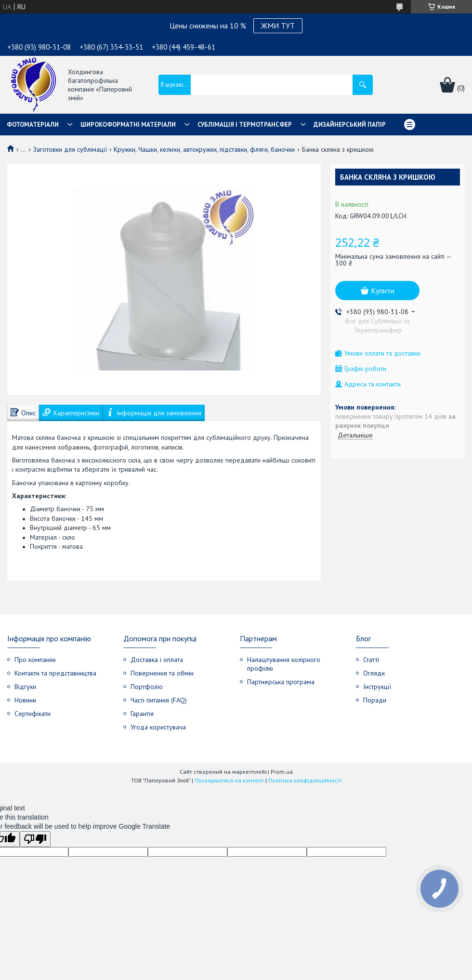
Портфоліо (147, 687)
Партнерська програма (281, 682)
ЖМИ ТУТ (278, 26)
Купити (383, 291)
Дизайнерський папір (350, 125)
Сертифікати (33, 714)
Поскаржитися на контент (229, 780)
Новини (25, 700)
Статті (371, 660)
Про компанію (35, 660)
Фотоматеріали (33, 125)
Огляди (374, 673)
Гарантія (142, 714)
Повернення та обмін (162, 673)
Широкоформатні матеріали (128, 125)
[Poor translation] (35, 839)
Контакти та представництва (55, 673)
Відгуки (25, 687)
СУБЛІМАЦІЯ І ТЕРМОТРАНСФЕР (245, 125)
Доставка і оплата (157, 660)
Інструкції (377, 687)
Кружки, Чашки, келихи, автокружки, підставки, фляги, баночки (204, 149)
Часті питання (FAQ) (159, 700)
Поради (375, 700)
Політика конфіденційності (305, 780)
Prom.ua (282, 772)
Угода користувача (158, 727)
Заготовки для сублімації (70, 149)
